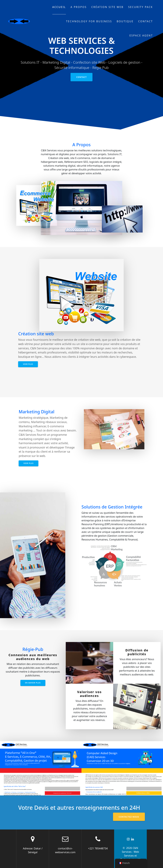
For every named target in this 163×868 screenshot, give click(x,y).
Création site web (108, 7)
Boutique (125, 21)
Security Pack (141, 7)
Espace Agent (141, 35)
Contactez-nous (129, 817)
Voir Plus (28, 364)
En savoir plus (33, 683)
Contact (145, 21)
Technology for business (89, 21)
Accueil (59, 7)
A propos (79, 7)
